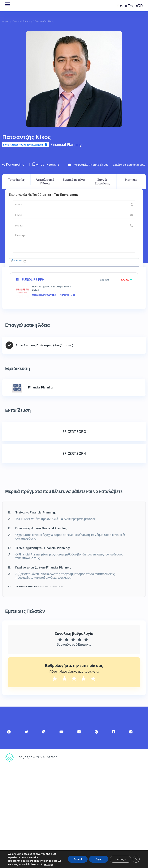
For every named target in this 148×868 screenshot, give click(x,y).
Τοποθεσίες (16, 180)
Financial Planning (22, 21)
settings (49, 864)
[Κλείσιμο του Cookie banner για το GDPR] (136, 859)
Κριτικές (131, 180)
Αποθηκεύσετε (46, 164)
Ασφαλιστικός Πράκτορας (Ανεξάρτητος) (45, 345)
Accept (77, 859)
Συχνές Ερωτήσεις (102, 181)
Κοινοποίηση (14, 164)
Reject (98, 859)
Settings (120, 859)
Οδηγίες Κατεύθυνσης (44, 295)
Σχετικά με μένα (74, 180)
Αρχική (6, 21)
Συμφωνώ (17, 260)
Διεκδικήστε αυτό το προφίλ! (129, 165)
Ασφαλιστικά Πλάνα (45, 181)
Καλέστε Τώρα (68, 295)
